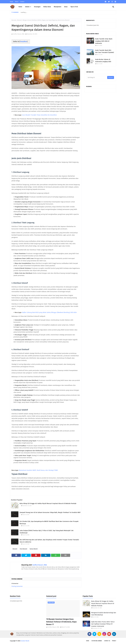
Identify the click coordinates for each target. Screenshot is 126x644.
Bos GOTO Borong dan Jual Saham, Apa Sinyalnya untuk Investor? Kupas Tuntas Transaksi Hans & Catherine (49, 541)
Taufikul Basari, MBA (19, 34)
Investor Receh (25, 641)
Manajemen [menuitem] (58, 7)
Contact (22, 2)
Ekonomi (19, 20)
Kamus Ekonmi (34, 549)
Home (12, 2)
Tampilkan (24, 41)
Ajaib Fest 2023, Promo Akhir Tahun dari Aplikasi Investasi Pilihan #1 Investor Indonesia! (103, 624)
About (17, 2)
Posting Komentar (17, 586)
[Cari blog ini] (97, 77)
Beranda (14, 20)
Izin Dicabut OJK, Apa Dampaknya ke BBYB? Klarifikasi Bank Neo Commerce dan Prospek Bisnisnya (49, 523)
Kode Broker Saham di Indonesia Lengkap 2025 (103, 61)
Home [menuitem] (20, 7)
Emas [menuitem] (66, 7)
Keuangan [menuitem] (37, 7)
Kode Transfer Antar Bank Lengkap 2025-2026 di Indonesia (104, 41)
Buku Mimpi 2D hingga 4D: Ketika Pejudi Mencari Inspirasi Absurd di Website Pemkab (48, 503)
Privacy (114, 641)
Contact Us (107, 641)
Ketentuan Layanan (97, 641)
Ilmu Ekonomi (23, 549)
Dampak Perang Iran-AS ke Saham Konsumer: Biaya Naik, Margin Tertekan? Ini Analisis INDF (50, 512)
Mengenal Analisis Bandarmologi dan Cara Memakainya (104, 614)
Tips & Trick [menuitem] (74, 7)
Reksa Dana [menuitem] (47, 7)
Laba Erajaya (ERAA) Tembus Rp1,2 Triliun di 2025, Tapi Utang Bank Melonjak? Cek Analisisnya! (47, 532)
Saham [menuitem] (27, 7)
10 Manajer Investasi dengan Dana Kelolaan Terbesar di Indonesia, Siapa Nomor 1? (61, 622)
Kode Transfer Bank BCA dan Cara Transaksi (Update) (105, 51)
